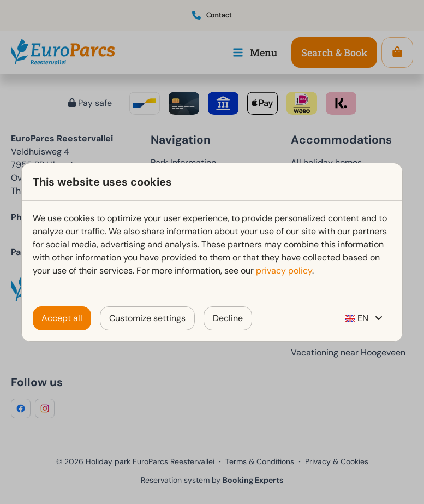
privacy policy (284, 271)
